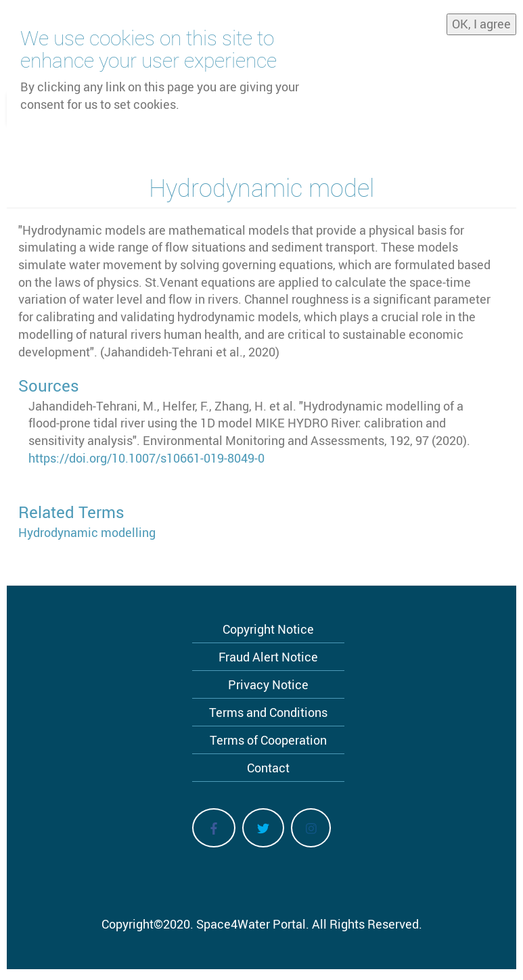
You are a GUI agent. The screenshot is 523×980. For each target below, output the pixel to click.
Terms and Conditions (268, 712)
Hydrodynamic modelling (87, 532)
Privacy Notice (268, 684)
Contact (268, 768)
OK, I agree (481, 20)
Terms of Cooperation (268, 740)
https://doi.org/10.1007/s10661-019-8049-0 (146, 458)
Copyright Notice (268, 629)
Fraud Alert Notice (268, 657)
